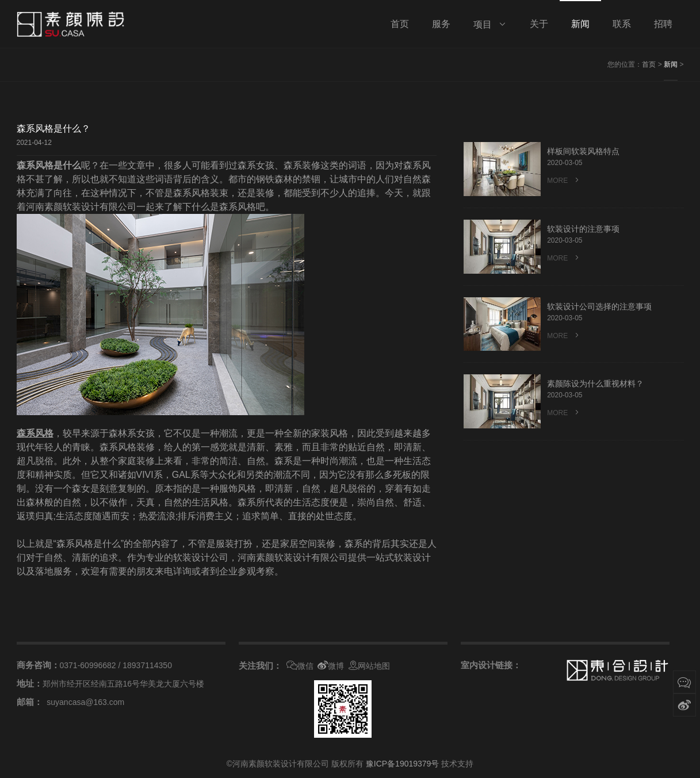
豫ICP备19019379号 (403, 764)
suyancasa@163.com (85, 702)
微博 (331, 666)
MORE (564, 180)
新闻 (671, 64)
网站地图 (369, 666)
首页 (649, 64)
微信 (300, 666)
